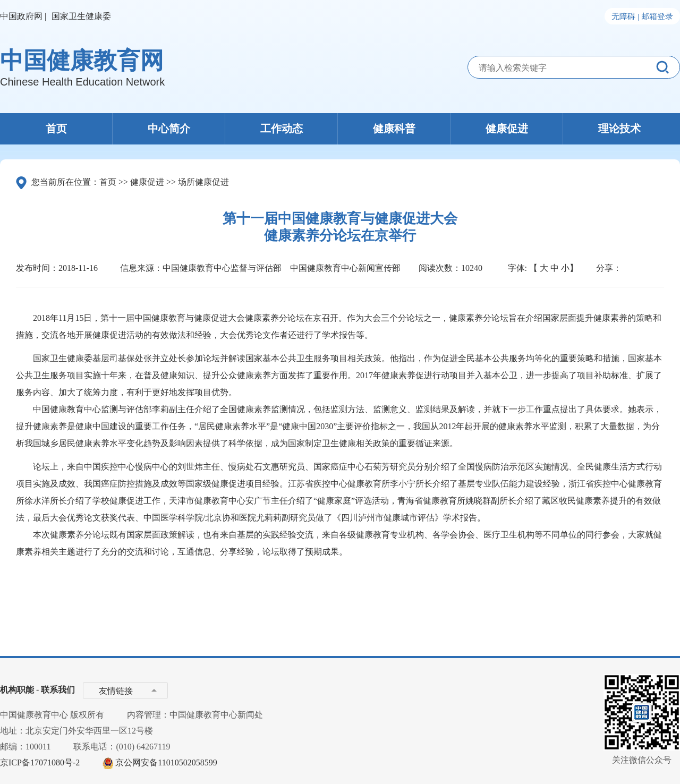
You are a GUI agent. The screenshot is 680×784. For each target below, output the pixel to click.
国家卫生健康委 (81, 16)
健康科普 (394, 129)
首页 (56, 129)
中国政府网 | (23, 16)
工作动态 (282, 129)
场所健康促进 (203, 182)
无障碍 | (625, 16)
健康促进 (507, 129)
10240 (472, 268)
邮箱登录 (657, 16)
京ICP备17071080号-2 (40, 762)
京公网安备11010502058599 (166, 762)
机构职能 (17, 690)
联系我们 (58, 690)
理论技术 (619, 129)
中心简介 (169, 129)
